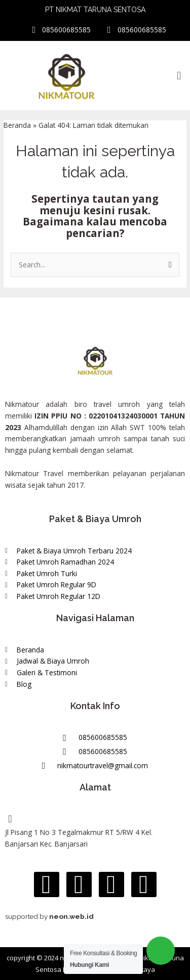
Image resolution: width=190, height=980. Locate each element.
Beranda (17, 125)
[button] (179, 75)
